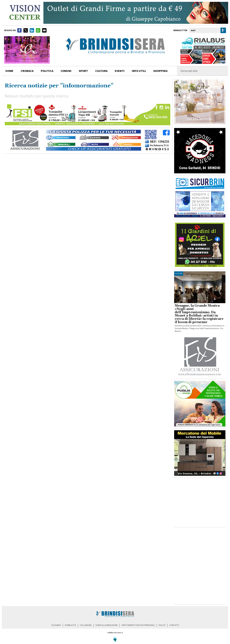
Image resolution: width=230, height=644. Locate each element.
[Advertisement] (200, 502)
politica (47, 71)
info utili (139, 71)
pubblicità (70, 625)
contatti (174, 625)
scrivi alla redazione (106, 625)
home (9, 71)
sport (83, 71)
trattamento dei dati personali (138, 625)
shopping (160, 71)
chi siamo (56, 625)
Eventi (120, 71)
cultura (101, 71)
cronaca (27, 71)
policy (162, 625)
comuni (66, 71)
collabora (86, 625)
